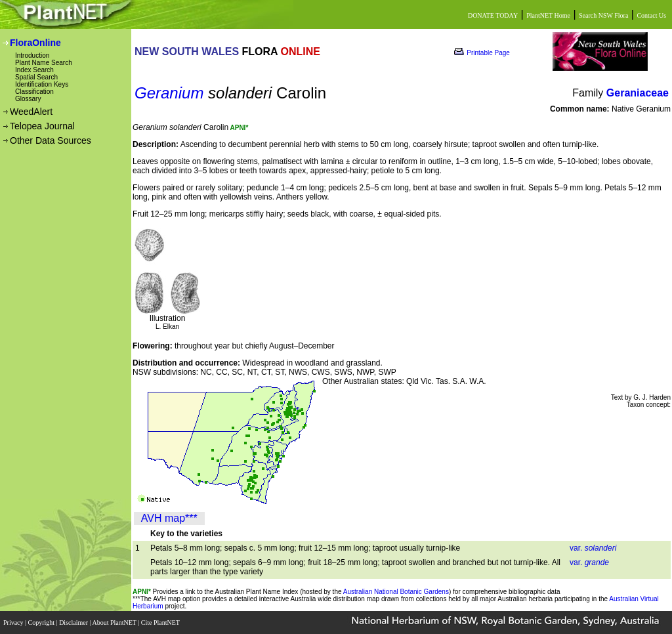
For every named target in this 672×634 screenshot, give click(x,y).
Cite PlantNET (161, 623)
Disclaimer (74, 623)
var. (593, 548)
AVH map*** (169, 518)
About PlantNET (115, 623)
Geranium (169, 93)
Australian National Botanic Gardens (396, 592)
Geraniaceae (638, 93)
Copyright (42, 623)
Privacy (14, 623)
